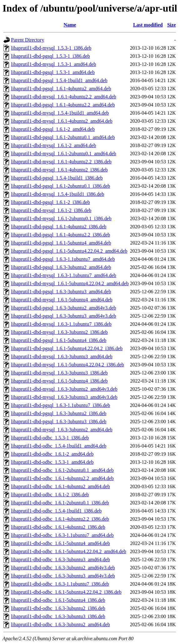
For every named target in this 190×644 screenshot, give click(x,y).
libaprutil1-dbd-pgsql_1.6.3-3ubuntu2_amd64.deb (61, 267)
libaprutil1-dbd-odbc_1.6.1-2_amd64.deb (52, 454)
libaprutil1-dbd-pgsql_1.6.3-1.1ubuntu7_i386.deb (60, 405)
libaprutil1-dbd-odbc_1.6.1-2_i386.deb (50, 495)
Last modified (148, 25)
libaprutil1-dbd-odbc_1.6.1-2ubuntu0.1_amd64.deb (62, 470)
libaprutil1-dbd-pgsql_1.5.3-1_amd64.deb (53, 72)
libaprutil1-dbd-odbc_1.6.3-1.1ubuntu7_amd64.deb (62, 535)
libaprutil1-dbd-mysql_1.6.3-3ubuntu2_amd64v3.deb (64, 389)
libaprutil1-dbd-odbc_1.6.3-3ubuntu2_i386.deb (58, 608)
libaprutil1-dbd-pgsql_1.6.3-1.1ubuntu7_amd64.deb (63, 259)
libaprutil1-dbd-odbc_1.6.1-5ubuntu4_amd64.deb (60, 543)
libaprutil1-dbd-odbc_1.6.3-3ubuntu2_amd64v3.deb (63, 568)
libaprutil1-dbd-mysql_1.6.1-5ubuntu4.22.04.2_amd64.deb (70, 283)
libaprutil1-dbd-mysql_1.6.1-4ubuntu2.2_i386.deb (61, 162)
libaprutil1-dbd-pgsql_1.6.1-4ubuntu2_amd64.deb (61, 89)
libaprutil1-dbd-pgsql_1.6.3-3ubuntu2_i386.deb (59, 413)
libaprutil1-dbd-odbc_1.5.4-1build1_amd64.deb (59, 446)
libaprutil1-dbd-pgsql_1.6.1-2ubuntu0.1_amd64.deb (63, 137)
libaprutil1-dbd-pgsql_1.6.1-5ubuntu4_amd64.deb (61, 243)
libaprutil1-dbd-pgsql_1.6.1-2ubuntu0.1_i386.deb (60, 186)
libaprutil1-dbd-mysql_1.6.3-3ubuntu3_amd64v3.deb (64, 397)
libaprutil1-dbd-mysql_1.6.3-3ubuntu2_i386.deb (59, 332)
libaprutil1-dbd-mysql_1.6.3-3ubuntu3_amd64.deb (62, 357)
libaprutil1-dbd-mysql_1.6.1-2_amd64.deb (53, 145)
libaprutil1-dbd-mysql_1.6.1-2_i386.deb (51, 210)
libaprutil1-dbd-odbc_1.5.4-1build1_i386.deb (56, 511)
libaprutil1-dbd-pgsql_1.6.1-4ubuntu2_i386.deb (59, 227)
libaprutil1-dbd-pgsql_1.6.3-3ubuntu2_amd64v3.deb (63, 308)
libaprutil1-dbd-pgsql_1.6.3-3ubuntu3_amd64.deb (61, 292)
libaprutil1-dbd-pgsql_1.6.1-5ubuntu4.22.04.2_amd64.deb (69, 251)
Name (70, 25)
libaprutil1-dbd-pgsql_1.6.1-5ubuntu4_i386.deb (59, 340)
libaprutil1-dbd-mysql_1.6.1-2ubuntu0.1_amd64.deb (64, 154)
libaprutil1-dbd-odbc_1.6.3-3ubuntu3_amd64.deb (60, 560)
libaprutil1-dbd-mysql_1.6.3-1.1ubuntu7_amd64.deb (64, 275)
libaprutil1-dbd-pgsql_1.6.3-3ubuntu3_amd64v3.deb (63, 316)
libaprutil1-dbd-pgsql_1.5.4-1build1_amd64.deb (59, 80)
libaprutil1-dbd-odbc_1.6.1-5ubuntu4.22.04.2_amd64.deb (69, 551)
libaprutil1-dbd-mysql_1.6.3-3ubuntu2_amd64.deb (62, 430)
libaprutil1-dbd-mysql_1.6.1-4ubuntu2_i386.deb (59, 170)
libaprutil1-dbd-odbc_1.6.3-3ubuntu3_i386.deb (58, 616)
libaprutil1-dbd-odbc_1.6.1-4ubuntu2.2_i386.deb (60, 519)
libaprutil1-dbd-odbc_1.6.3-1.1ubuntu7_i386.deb (60, 584)
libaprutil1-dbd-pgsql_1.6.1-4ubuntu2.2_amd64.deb (63, 105)
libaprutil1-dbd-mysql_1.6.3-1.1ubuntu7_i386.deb (61, 324)
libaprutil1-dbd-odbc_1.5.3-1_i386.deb (50, 438)
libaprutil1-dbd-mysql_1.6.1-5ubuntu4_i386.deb (59, 381)
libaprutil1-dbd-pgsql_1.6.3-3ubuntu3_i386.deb (59, 421)
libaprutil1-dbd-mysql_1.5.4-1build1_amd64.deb (60, 113)
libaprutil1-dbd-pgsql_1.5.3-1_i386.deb (50, 56)
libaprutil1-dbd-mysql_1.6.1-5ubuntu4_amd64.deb (62, 300)
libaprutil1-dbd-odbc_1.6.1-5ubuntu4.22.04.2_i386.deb (66, 592)
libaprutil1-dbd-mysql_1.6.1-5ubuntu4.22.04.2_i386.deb (67, 365)
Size (172, 25)
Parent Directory (27, 40)
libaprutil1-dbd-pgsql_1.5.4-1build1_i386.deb (57, 178)
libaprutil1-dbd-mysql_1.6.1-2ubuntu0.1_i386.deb (61, 218)
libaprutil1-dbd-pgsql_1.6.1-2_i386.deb (50, 202)
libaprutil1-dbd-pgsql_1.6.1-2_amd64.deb (53, 129)
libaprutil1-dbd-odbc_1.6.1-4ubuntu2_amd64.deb (60, 486)
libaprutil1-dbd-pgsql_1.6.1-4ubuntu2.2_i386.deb (60, 235)
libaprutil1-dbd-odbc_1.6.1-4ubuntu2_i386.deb (58, 527)
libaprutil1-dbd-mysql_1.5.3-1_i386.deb (51, 48)
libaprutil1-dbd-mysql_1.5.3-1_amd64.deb (53, 64)
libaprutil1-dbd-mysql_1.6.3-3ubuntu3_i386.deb (59, 373)
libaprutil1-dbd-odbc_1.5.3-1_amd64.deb (52, 462)
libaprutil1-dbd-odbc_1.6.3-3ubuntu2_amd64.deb (60, 624)
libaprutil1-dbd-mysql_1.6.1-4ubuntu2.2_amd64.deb (64, 97)
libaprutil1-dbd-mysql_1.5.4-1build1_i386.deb (57, 194)
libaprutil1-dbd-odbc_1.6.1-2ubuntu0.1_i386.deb (60, 503)
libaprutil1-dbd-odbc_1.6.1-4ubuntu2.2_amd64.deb (62, 478)
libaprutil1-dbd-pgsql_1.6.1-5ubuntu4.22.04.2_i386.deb (67, 348)
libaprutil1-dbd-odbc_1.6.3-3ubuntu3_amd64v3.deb (63, 576)
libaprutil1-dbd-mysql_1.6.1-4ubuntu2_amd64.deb (62, 121)
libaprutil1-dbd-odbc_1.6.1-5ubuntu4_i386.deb (58, 600)
